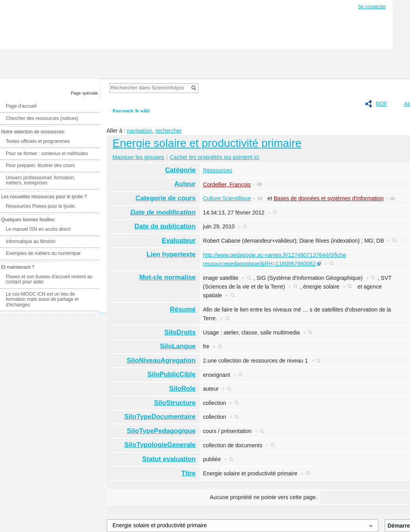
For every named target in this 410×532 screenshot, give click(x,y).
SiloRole (182, 389)
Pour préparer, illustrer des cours (40, 165)
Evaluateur (179, 240)
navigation (140, 131)
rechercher (168, 131)
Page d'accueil (21, 106)
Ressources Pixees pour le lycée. (41, 206)
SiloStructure (175, 403)
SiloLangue (178, 346)
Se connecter (372, 7)
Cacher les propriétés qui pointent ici (214, 157)
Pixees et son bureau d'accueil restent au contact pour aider (49, 279)
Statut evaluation (169, 459)
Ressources (217, 170)
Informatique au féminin (31, 241)
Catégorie (180, 170)
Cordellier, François (227, 184)
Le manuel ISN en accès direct (38, 229)
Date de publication (165, 226)
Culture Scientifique (227, 198)
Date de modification (163, 212)
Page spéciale (84, 93)
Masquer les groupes (139, 157)
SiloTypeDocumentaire (160, 417)
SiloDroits (180, 332)
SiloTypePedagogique (161, 431)
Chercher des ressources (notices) (42, 118)
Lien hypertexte (171, 254)
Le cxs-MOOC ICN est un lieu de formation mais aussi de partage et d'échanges (42, 299)
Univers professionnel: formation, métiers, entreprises (41, 180)
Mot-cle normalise (167, 277)
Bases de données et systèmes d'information (329, 198)
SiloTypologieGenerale (160, 445)
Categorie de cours (166, 198)
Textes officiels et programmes (38, 141)
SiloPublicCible (172, 374)
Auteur (185, 184)
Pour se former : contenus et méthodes (47, 154)
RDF (382, 104)
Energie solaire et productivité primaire (207, 143)
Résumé (183, 309)
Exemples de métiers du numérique (43, 253)
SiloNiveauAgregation (161, 360)
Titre (189, 473)
